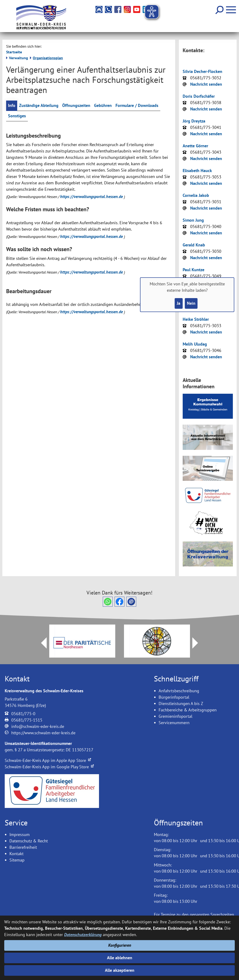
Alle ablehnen (120, 958)
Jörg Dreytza (194, 121)
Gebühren (103, 106)
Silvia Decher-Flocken (202, 71)
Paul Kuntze (194, 270)
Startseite (14, 52)
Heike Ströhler (196, 319)
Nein (191, 303)
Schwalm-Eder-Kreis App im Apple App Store (48, 760)
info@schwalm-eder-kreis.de (38, 726)
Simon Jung (193, 220)
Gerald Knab (194, 245)
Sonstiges (17, 116)
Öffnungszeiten (76, 106)
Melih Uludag (195, 344)
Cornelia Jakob (196, 195)
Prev (41, 643)
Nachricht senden (206, 84)
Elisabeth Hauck (197, 171)
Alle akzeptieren (120, 970)
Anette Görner (195, 146)
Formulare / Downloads (137, 106)
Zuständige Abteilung (39, 106)
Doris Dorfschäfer (199, 96)
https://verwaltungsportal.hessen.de (92, 197)
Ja (179, 303)
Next (198, 643)
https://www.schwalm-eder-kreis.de (43, 733)
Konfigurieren (120, 945)
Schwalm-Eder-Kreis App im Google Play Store (49, 767)
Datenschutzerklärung (83, 935)
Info (12, 106)
